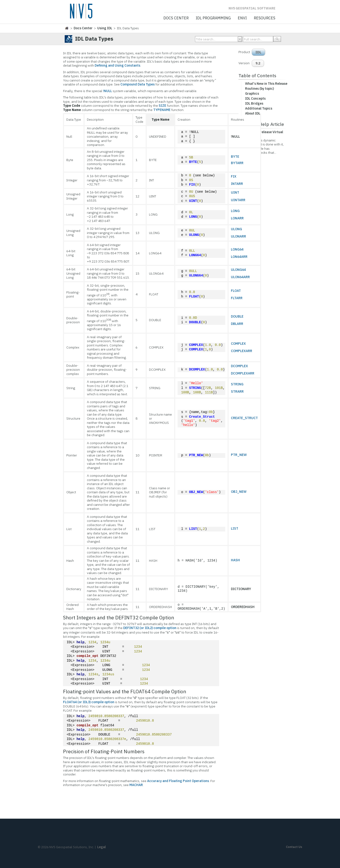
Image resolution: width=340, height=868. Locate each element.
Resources (265, 18)
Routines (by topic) (259, 89)
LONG (193, 217)
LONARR (237, 218)
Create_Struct (202, 417)
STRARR (237, 391)
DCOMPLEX (197, 370)
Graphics (252, 94)
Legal (102, 847)
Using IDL (105, 28)
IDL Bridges (254, 103)
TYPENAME (162, 110)
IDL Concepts (255, 98)
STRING (195, 388)
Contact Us (294, 847)
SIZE (162, 106)
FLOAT (194, 297)
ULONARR (238, 236)
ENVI (242, 18)
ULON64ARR (240, 277)
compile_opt (87, 656)
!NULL (107, 91)
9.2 (258, 63)
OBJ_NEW (196, 492)
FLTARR (237, 298)
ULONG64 (196, 276)
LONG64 (195, 255)
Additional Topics (259, 108)
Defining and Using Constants (117, 65)
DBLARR (237, 324)
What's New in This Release (266, 84)
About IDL (253, 113)
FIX (192, 185)
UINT (193, 201)
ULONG (194, 235)
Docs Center (176, 18)
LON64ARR (239, 257)
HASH (235, 560)
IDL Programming (213, 18)
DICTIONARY (241, 589)
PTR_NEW (196, 455)
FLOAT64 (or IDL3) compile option (89, 702)
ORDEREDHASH (243, 607)
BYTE (193, 162)
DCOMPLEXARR (243, 373)
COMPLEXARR (242, 351)
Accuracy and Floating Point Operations (178, 781)
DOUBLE (195, 322)
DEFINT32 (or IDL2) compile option (150, 628)
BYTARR (237, 163)
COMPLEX (196, 345)
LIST (193, 529)
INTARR (237, 184)
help (81, 642)
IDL (258, 52)
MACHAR (136, 785)
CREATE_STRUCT (244, 418)
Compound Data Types (138, 84)
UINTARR (238, 200)
